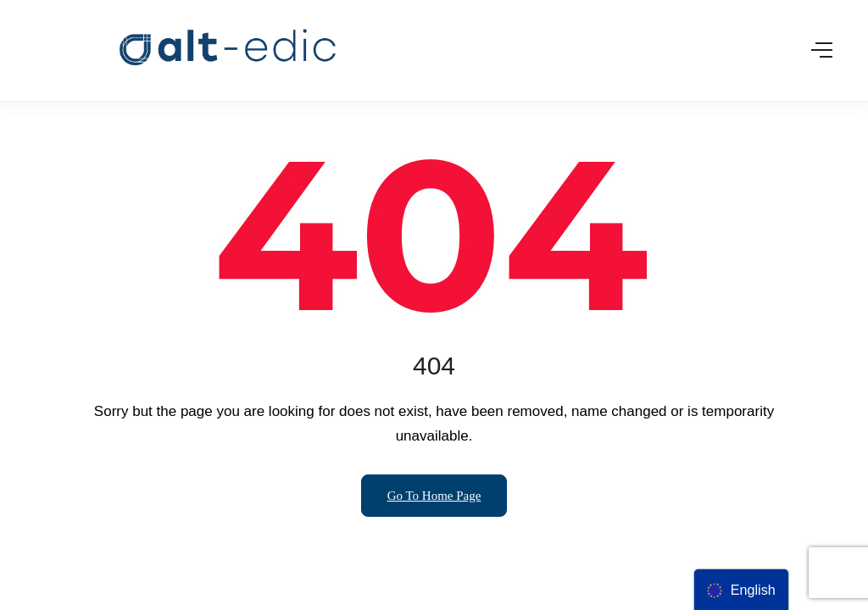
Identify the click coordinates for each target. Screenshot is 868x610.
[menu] (741, 590)
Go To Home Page (434, 496)
